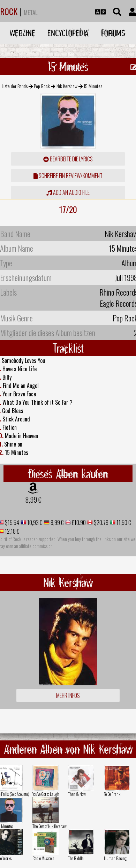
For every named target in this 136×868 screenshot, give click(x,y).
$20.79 (101, 523)
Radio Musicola (43, 858)
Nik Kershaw (67, 86)
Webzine (22, 33)
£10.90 (78, 523)
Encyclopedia (68, 33)
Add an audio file (68, 192)
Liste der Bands (15, 86)
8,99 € (33, 500)
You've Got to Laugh (46, 794)
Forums (113, 33)
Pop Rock (42, 86)
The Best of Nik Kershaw (50, 826)
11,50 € (123, 523)
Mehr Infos (68, 695)
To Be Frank (112, 794)
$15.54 (12, 523)
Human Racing (115, 858)
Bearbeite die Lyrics (68, 159)
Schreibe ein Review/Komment (68, 176)
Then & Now (77, 794)
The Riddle (76, 858)
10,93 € (34, 523)
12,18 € (12, 531)
